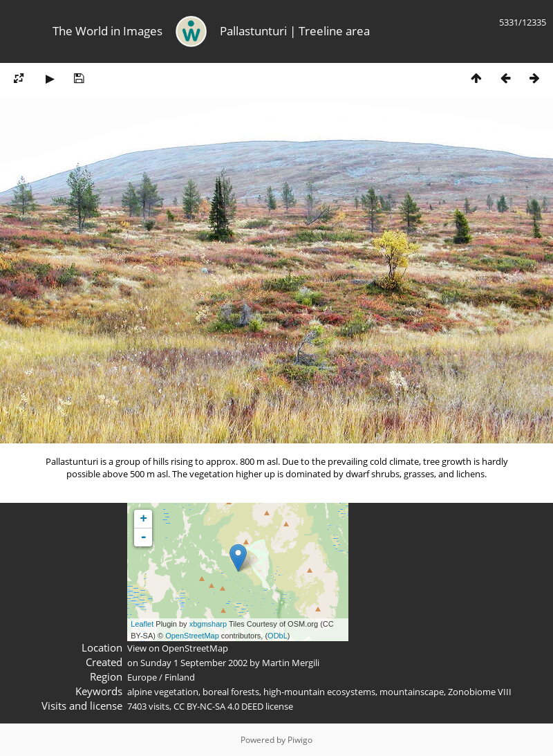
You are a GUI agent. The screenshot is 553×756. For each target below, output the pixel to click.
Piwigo (300, 740)
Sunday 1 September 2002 (194, 663)
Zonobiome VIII (480, 692)
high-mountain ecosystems (319, 692)
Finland (180, 677)
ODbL (278, 636)
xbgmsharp (208, 624)
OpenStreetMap (192, 636)
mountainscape (412, 692)
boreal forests (231, 692)
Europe (142, 677)
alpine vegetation (163, 692)
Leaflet (142, 624)
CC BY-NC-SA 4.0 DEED (218, 706)
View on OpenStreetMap (178, 648)
